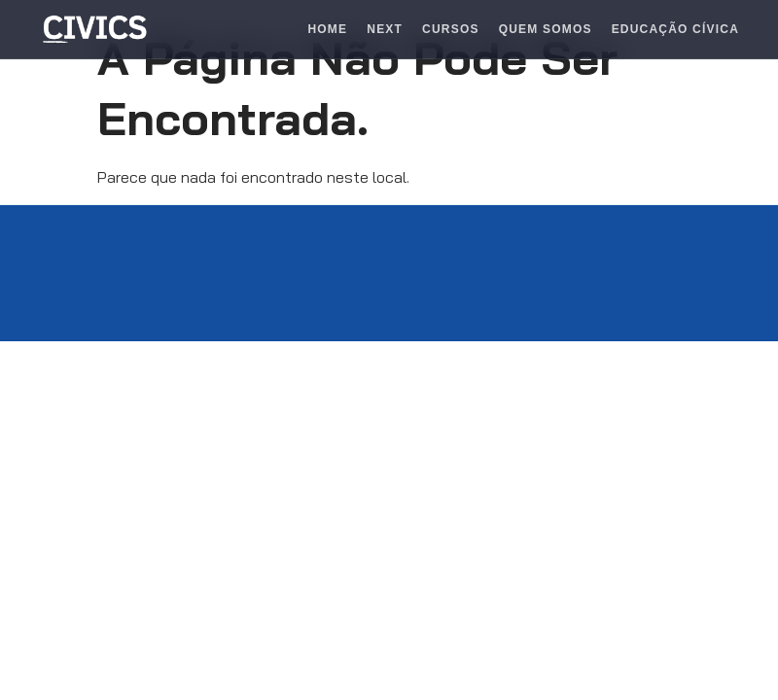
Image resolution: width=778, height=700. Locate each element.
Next (385, 29)
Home (327, 29)
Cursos (451, 29)
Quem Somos (546, 29)
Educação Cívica (675, 29)
